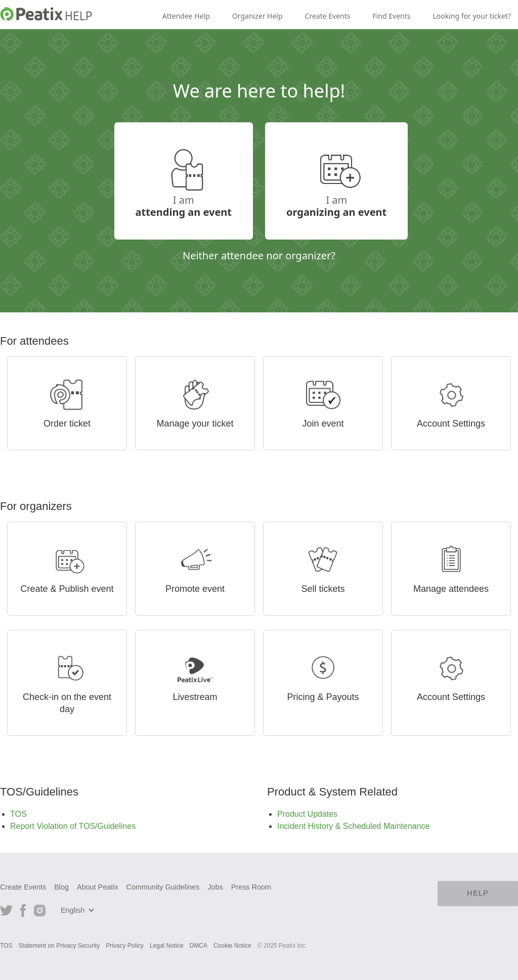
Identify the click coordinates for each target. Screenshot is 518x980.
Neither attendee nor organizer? (259, 255)
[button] (79, 910)
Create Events (328, 16)
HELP (478, 893)
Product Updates (307, 814)
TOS (18, 814)
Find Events (391, 16)
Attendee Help (186, 16)
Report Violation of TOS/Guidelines (73, 826)
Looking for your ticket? (472, 16)
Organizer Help (257, 16)
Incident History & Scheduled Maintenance (354, 826)
